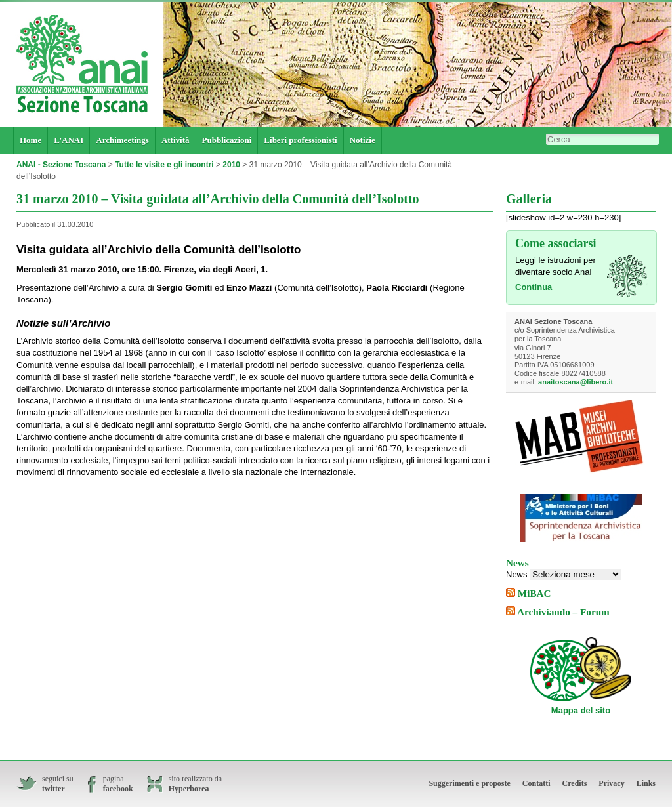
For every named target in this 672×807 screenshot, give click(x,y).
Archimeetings (122, 140)
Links (646, 783)
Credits (575, 783)
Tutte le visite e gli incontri (164, 165)
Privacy (611, 783)
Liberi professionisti (300, 140)
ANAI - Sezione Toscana (61, 165)
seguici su (58, 784)
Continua (534, 287)
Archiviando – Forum (563, 612)
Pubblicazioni (227, 140)
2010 (231, 165)
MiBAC (535, 593)
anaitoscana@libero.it (576, 382)
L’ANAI (69, 140)
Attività (176, 140)
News (517, 574)
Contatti (536, 783)
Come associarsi (556, 243)
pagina (118, 784)
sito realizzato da (195, 784)
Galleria (529, 199)
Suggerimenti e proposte (469, 783)
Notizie (363, 140)
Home (31, 140)
